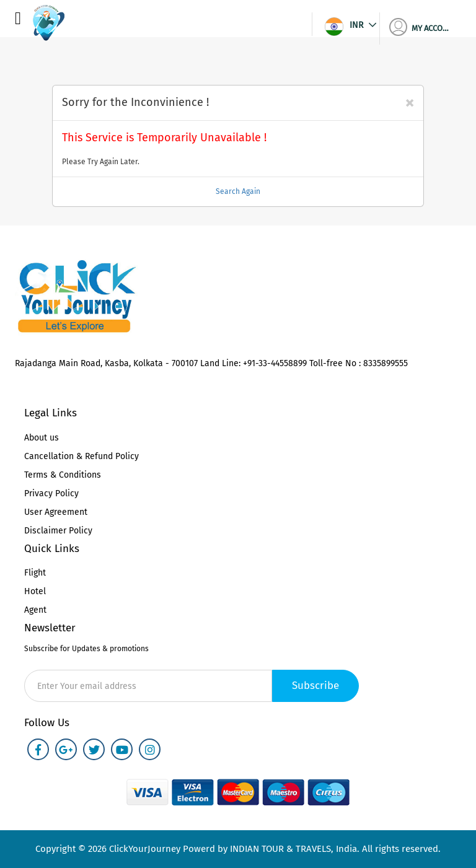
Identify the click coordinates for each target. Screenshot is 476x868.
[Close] (409, 103)
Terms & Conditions (63, 475)
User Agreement (56, 512)
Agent (35, 610)
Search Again (238, 191)
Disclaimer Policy (58, 531)
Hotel (35, 591)
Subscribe (315, 686)
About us (42, 438)
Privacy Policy (51, 493)
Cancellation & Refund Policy (82, 456)
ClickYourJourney (143, 849)
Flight (35, 573)
